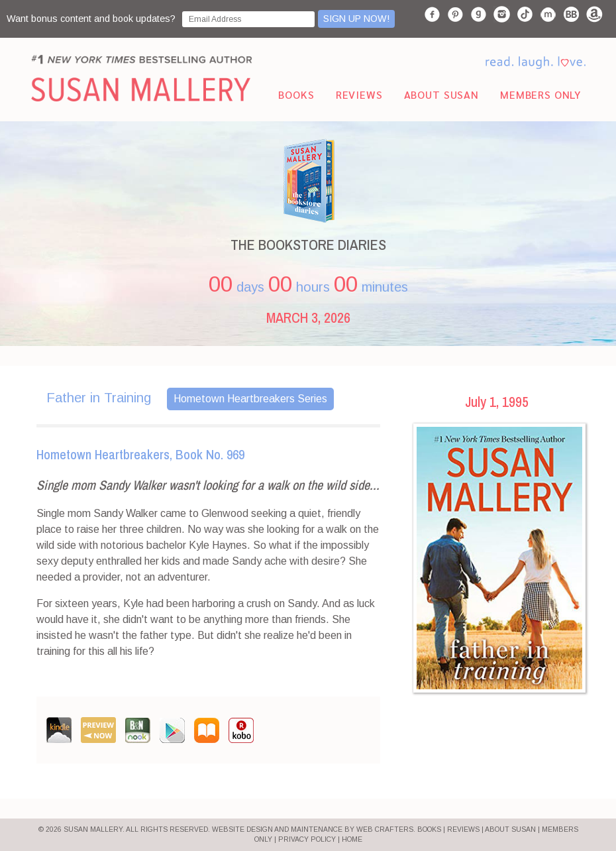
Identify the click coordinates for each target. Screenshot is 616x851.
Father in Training (99, 398)
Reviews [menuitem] (359, 94)
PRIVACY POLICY (307, 839)
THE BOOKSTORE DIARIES (308, 245)
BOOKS (429, 829)
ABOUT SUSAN (510, 829)
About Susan (441, 94)
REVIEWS (463, 829)
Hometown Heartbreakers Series (250, 399)
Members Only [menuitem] (540, 94)
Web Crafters (385, 829)
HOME (352, 839)
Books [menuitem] (296, 94)
